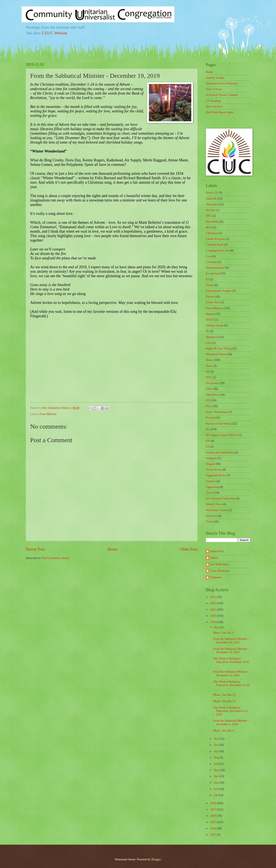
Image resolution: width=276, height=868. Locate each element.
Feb (216, 789)
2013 (214, 835)
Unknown (216, 577)
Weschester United (217, 510)
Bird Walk (212, 222)
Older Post (189, 549)
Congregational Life (218, 251)
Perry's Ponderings (217, 412)
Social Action (214, 470)
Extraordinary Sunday (219, 291)
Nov (217, 739)
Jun (216, 764)
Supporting (212, 487)
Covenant (212, 262)
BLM (209, 227)
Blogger (156, 859)
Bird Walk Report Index (220, 112)
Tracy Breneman (220, 571)
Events (210, 285)
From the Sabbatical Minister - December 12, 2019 (231, 674)
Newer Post (35, 549)
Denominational (215, 268)
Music (210, 360)
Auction (211, 210)
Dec (216, 627)
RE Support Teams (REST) (222, 435)
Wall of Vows (214, 89)
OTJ (208, 400)
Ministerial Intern (216, 354)
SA (208, 447)
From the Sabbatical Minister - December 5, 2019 (231, 723)
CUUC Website (55, 33)
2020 (214, 616)
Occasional (212, 383)
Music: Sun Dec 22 (224, 695)
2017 (214, 810)
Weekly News (214, 504)
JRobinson (212, 337)
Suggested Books (216, 475)
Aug (217, 757)
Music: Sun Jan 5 (223, 633)
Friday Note (213, 302)
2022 (214, 603)
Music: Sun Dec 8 (224, 731)
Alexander (212, 204)
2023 (214, 597)
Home (112, 549)
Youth (209, 522)
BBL (209, 216)
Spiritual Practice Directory (222, 83)
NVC (209, 377)
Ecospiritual (213, 273)
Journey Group (215, 325)
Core (209, 256)
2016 (214, 816)
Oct (216, 745)
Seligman (211, 458)
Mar (216, 783)
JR (207, 331)
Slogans (211, 464)
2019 (214, 622)
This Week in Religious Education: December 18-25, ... (232, 662)
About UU (212, 193)
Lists (209, 343)
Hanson (210, 314)
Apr (216, 776)
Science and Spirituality (220, 452)
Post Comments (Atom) (56, 558)
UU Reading (213, 101)
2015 (214, 822)
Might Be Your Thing (218, 349)
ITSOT (210, 320)
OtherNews (213, 395)
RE (208, 429)
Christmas (212, 233)
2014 (214, 828)
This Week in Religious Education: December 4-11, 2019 (231, 711)
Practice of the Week (218, 424)
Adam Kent (217, 551)
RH (208, 441)
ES (208, 279)
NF (208, 372)
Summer (211, 481)
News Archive (214, 107)
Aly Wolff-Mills (220, 564)
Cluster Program (216, 239)
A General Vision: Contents (222, 95)
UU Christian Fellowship (221, 498)
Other (209, 389)
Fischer (210, 297)
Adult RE (212, 199)
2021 (214, 610)
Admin (214, 558)
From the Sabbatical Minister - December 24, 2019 (231, 641)
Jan (216, 795)
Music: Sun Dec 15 (224, 701)
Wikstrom (212, 516)
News (209, 366)
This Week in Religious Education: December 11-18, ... (231, 685)
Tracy (209, 493)
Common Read (215, 245)
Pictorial (211, 418)
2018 (214, 803)
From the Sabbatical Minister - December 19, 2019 (231, 651)
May (217, 770)
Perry (209, 406)
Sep (216, 751)
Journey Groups (215, 78)
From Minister (48, 414)
